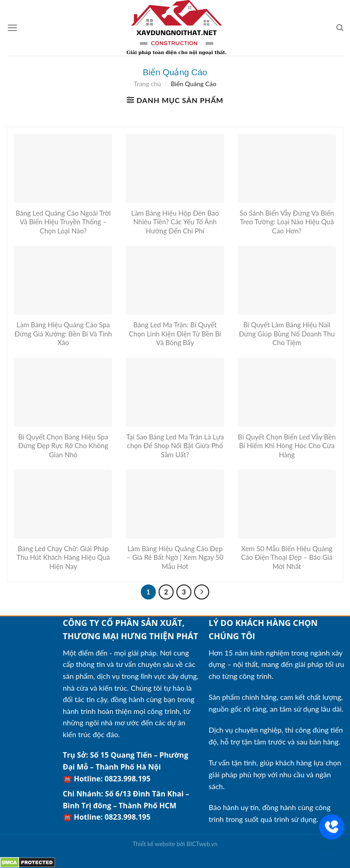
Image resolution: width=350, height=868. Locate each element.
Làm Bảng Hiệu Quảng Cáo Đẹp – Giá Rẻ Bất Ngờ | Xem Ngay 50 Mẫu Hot (175, 557)
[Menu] (12, 28)
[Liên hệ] (332, 827)
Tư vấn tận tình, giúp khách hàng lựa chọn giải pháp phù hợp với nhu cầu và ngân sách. (275, 774)
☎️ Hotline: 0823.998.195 (107, 779)
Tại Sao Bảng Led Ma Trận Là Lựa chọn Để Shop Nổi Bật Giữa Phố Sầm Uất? (175, 446)
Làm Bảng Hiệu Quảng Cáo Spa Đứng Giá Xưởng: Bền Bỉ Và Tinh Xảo (63, 333)
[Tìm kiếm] (340, 28)
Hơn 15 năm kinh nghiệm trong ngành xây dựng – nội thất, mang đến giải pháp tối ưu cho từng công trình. (276, 664)
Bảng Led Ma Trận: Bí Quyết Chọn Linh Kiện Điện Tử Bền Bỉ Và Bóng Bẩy (175, 333)
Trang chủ (147, 84)
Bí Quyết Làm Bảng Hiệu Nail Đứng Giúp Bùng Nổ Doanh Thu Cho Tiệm (287, 333)
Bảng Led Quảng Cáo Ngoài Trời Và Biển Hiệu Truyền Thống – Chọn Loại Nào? (63, 222)
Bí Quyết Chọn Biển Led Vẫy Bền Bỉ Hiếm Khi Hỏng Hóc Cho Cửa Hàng (287, 446)
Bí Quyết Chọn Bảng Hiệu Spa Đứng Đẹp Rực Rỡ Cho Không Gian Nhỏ (63, 446)
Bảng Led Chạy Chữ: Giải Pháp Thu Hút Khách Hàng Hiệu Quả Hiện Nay (63, 557)
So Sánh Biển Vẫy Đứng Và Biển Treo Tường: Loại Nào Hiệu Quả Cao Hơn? (287, 222)
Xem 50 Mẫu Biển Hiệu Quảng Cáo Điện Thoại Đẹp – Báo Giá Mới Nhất (287, 557)
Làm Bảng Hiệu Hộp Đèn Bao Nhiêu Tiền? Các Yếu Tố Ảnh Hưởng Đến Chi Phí (175, 222)
